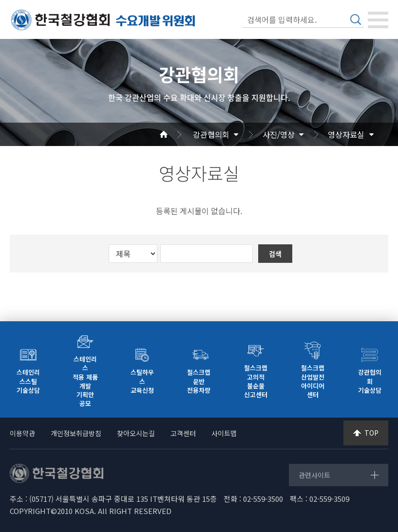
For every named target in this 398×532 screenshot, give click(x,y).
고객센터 (183, 433)
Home (175, 134)
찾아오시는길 (136, 433)
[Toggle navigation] (378, 20)
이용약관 (22, 433)
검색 (356, 19)
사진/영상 (279, 134)
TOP (371, 433)
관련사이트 (314, 475)
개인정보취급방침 (76, 433)
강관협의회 (211, 134)
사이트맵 (224, 433)
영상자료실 (346, 134)
